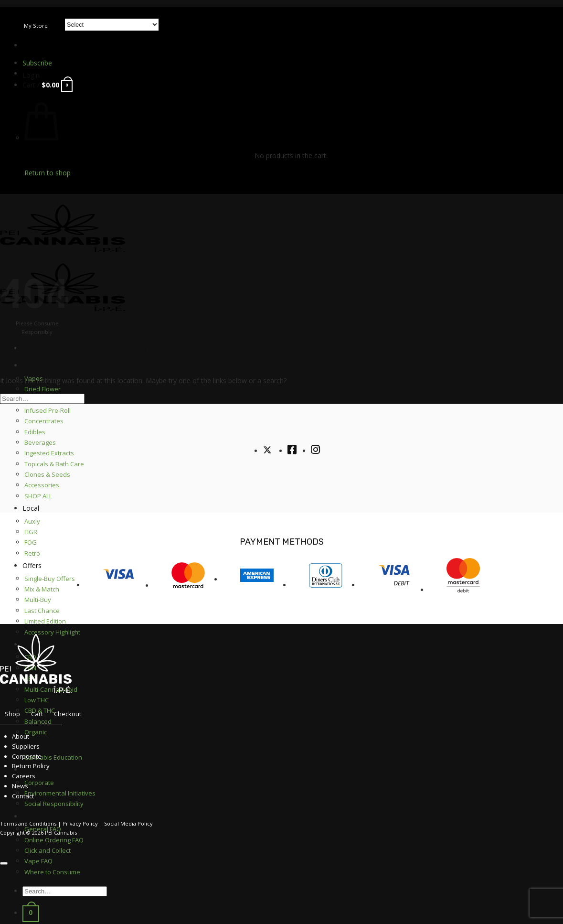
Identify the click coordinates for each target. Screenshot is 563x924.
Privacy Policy (80, 824)
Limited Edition (45, 621)
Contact (23, 796)
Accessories (42, 485)
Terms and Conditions (28, 824)
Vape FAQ (38, 861)
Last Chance (42, 611)
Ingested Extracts (49, 453)
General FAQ (43, 829)
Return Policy (31, 766)
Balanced (38, 721)
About (21, 736)
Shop (30, 365)
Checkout (68, 714)
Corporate (27, 756)
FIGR (31, 532)
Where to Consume (52, 872)
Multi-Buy (38, 600)
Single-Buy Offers (50, 579)
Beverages (40, 442)
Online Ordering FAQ (54, 840)
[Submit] (560, 0)
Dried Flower (42, 389)
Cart (37, 714)
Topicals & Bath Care (54, 464)
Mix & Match (42, 589)
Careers (24, 776)
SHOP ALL (38, 496)
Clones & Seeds (47, 474)
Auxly (32, 521)
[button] (31, 75)
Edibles (35, 432)
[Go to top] (4, 863)
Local (31, 508)
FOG (31, 542)
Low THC (37, 700)
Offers (32, 565)
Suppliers (26, 746)
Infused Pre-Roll (48, 410)
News (20, 786)
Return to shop (48, 173)
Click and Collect (48, 850)
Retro (32, 553)
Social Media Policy (128, 824)
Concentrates (44, 421)
